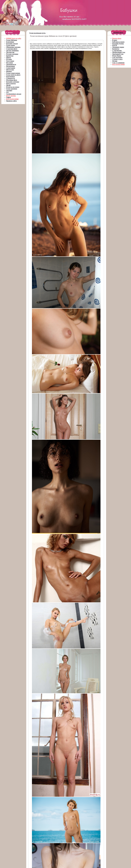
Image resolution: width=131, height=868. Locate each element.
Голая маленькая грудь (37, 33)
